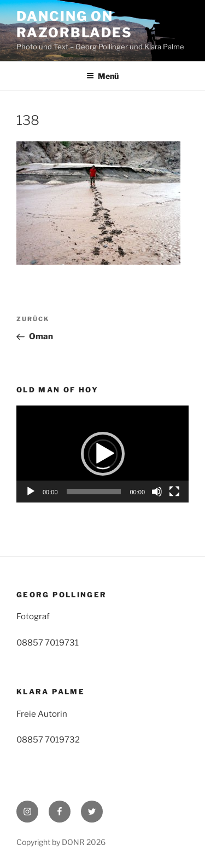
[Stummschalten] (157, 492)
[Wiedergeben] (31, 492)
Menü (102, 76)
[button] (103, 454)
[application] (102, 454)
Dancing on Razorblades (74, 24)
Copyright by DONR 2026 (61, 842)
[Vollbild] (174, 492)
